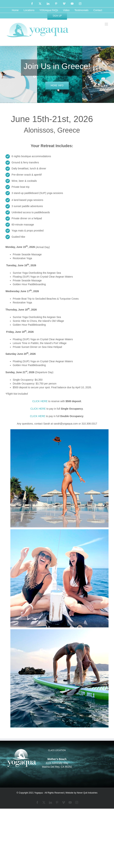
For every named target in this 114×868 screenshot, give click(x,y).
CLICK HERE (40, 401)
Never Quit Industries (87, 793)
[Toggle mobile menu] (107, 24)
